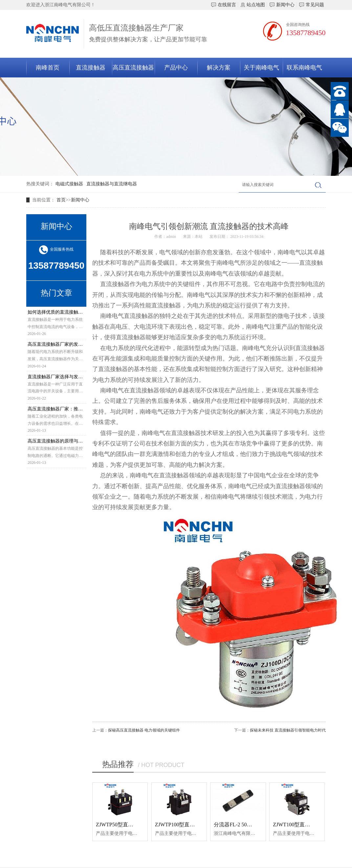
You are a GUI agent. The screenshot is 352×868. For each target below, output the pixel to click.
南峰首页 (48, 68)
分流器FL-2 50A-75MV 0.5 (244, 825)
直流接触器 (91, 68)
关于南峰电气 (261, 68)
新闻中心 (282, 5)
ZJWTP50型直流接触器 (122, 825)
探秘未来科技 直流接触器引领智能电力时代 (288, 730)
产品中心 (176, 68)
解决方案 (219, 68)
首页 (61, 200)
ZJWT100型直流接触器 (299, 825)
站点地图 (253, 5)
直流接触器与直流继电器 (112, 184)
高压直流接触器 (133, 68)
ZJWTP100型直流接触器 (183, 825)
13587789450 (306, 33)
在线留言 (224, 5)
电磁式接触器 (69, 184)
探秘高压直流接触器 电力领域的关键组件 (144, 730)
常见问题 (312, 5)
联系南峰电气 (304, 68)
